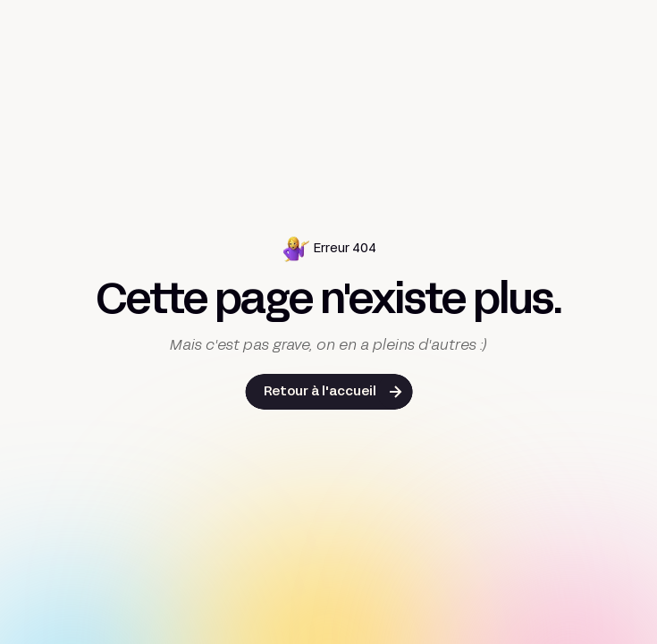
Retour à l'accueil (320, 392)
